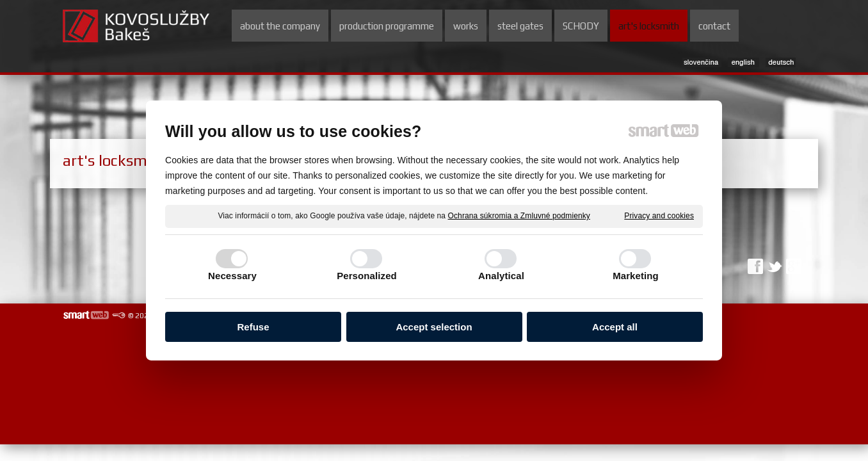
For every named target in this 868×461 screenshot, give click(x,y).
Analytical (501, 276)
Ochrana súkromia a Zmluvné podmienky (519, 216)
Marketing (636, 276)
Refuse (253, 328)
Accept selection (434, 328)
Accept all (615, 328)
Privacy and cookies (659, 216)
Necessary (232, 276)
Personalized (367, 276)
